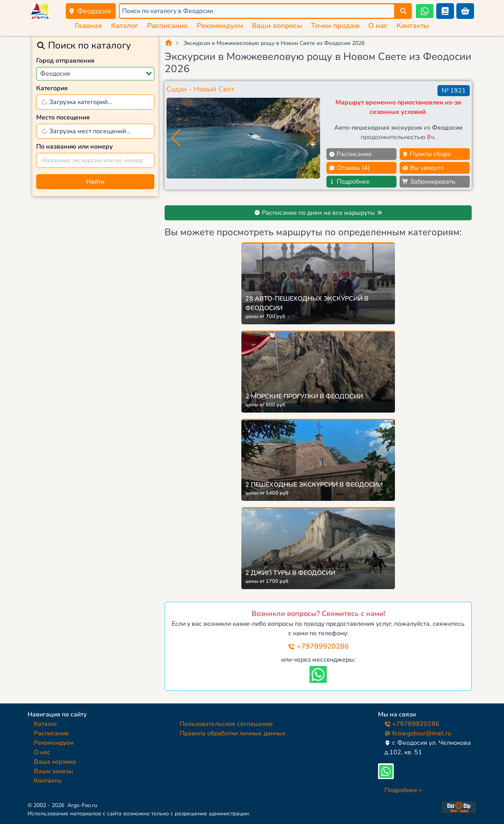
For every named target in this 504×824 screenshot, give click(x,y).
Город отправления (65, 61)
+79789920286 (318, 646)
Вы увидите (423, 168)
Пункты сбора (426, 154)
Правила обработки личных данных (233, 733)
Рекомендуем (220, 26)
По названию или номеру (75, 147)
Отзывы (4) (349, 168)
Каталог (125, 26)
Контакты (413, 26)
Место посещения (63, 117)
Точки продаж (335, 26)
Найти (95, 182)
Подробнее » (403, 790)
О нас (378, 26)
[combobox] (95, 74)
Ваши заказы (54, 771)
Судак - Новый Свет (200, 89)
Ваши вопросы (277, 26)
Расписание (167, 26)
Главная (88, 26)
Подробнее (349, 182)
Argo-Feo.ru (82, 805)
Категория (52, 88)
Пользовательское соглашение (226, 724)
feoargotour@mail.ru (418, 733)
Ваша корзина (55, 762)
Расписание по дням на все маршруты (318, 213)
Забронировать (429, 182)
